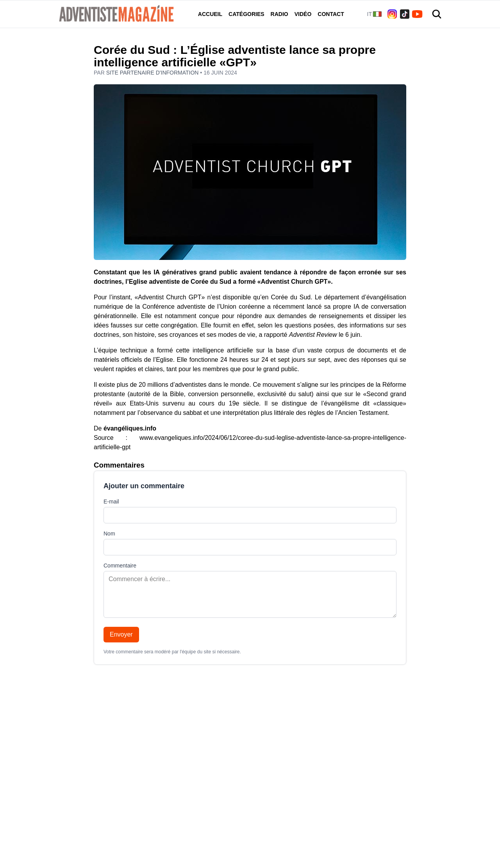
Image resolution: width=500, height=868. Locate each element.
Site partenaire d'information (153, 73)
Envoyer (121, 634)
